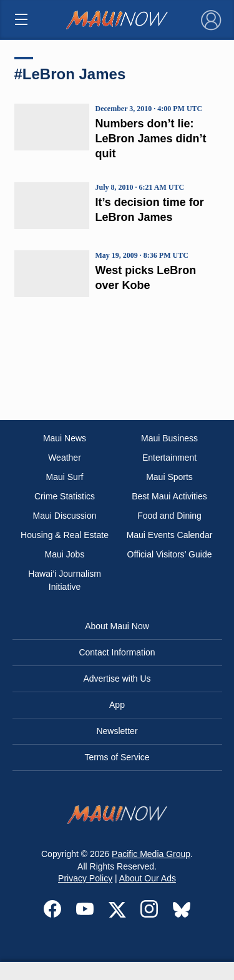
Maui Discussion (65, 516)
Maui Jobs (65, 554)
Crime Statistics (65, 496)
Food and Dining (169, 516)
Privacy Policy (85, 878)
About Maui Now (117, 626)
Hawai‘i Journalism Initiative (65, 580)
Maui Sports (169, 477)
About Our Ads (148, 878)
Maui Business (169, 438)
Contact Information (117, 652)
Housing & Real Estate (65, 535)
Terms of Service (117, 757)
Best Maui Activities (169, 496)
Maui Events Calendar (170, 535)
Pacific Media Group (151, 854)
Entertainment (169, 458)
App (117, 705)
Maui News (65, 438)
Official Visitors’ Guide (170, 554)
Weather (65, 458)
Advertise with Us (117, 679)
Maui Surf (65, 477)
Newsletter (117, 731)
